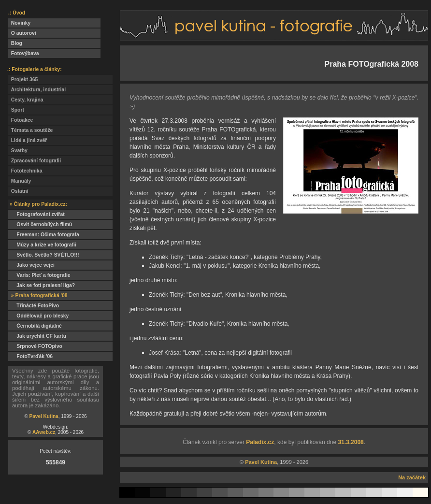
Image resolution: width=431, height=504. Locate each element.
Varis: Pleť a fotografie (39, 275)
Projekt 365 (23, 79)
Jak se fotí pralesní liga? (42, 285)
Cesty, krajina (26, 100)
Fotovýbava (24, 53)
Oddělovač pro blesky (38, 316)
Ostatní (18, 191)
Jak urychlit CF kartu (37, 336)
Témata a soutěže (30, 130)
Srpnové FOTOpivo (35, 346)
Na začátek (412, 477)
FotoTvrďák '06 (30, 356)
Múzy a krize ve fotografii (42, 245)
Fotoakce (21, 120)
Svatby (18, 151)
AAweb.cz (44, 432)
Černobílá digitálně (35, 326)
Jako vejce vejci (31, 265)
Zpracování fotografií (35, 161)
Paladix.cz (260, 442)
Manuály (20, 181)
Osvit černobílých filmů (40, 224)
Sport (16, 110)
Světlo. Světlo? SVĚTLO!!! (44, 255)
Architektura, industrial (37, 90)
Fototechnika (25, 171)
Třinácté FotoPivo (34, 306)
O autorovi (22, 33)
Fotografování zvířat (36, 214)
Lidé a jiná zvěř (28, 140)
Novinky (19, 23)
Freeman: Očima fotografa (44, 235)
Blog (15, 43)
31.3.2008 (351, 442)
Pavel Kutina (44, 416)
